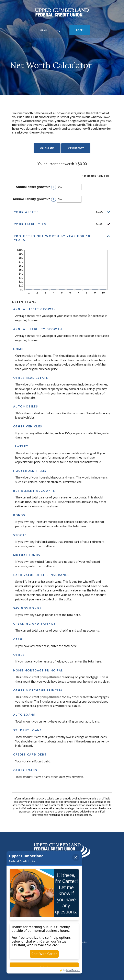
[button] (62, 212)
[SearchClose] (58, 30)
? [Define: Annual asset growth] (54, 187)
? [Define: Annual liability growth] (54, 199)
